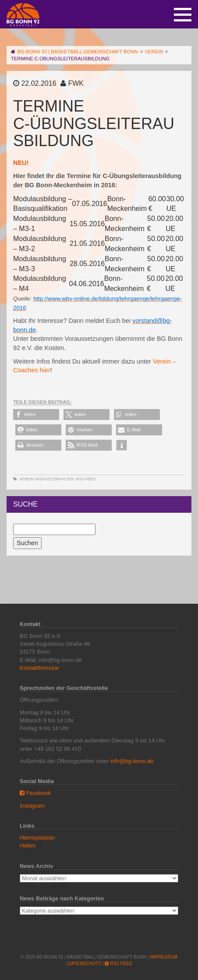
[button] (36, 415)
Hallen (28, 845)
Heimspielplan (37, 838)
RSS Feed (86, 479)
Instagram (32, 806)
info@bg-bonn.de (132, 761)
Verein (27, 479)
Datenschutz (84, 964)
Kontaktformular (39, 668)
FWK (76, 83)
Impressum (164, 957)
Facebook (35, 793)
